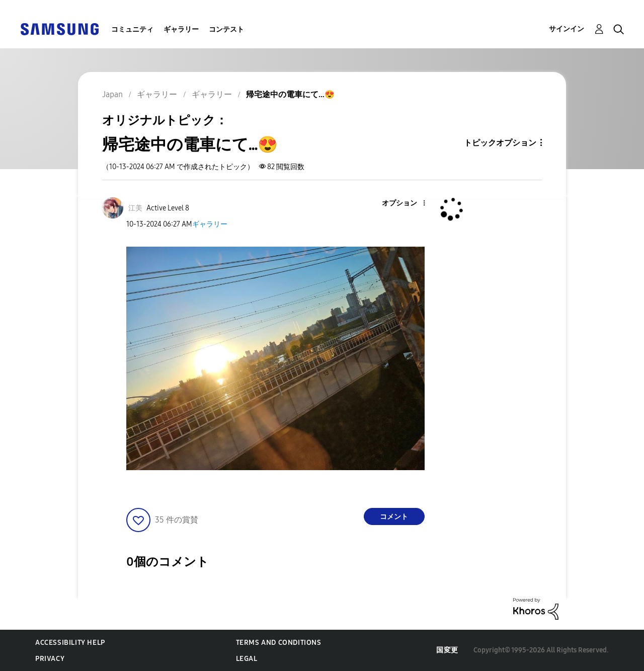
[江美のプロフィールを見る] (135, 208)
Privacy (50, 659)
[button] (407, 204)
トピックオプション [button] (500, 143)
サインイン (567, 29)
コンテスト (226, 29)
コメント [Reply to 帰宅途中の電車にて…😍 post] (394, 517)
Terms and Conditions (279, 643)
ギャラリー (181, 29)
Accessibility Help (70, 643)
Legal (247, 659)
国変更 (447, 650)
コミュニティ (132, 29)
